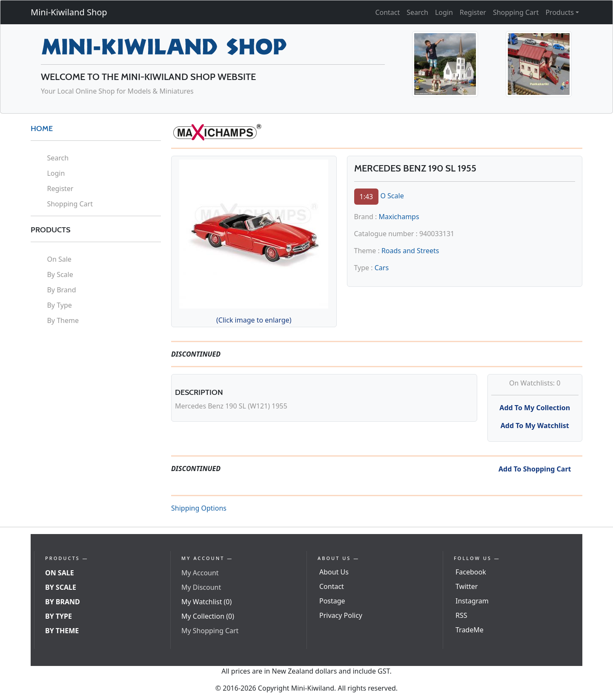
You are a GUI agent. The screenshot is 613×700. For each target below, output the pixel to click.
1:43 (367, 197)
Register (473, 12)
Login (444, 12)
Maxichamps (399, 217)
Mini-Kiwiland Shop (69, 12)
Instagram (472, 601)
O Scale (392, 196)
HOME (42, 129)
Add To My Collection (535, 408)
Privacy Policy (341, 615)
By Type (59, 305)
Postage (332, 601)
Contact (387, 12)
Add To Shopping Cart (535, 469)
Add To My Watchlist (535, 426)
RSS (461, 615)
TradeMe (470, 630)
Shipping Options (199, 508)
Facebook (471, 572)
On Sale (59, 259)
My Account (200, 573)
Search (417, 12)
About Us (334, 572)
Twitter (467, 586)
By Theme (63, 320)
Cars (382, 268)
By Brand (61, 290)
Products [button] (560, 12)
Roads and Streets (410, 251)
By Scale (60, 274)
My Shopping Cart (210, 631)
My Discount (201, 587)
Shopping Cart (516, 12)
